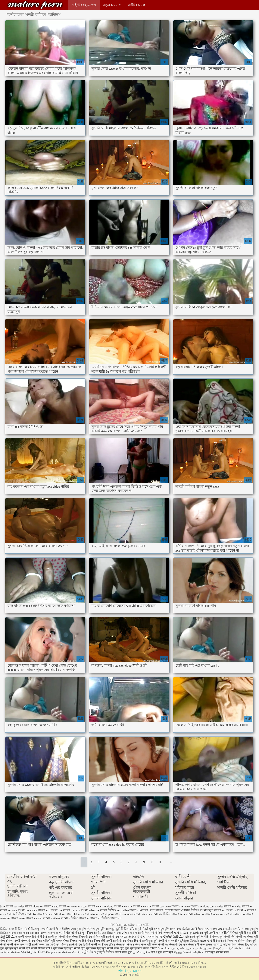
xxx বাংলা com (67, 910)
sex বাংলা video (215, 929)
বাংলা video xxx (195, 914)
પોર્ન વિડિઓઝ (41, 952)
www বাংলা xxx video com (199, 906)
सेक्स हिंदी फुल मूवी (124, 948)
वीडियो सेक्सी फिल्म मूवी (225, 941)
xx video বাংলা (240, 906)
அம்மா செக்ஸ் (10, 952)
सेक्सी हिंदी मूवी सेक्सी (69, 948)
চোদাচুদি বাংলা (229, 945)
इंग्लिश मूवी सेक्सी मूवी (142, 929)
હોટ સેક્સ (90, 952)
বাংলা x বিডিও (70, 918)
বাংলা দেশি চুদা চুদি (125, 933)
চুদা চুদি (100, 929)
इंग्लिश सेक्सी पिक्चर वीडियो (21, 941)
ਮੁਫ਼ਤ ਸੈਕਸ (107, 933)
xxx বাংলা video (85, 910)
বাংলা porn (107, 914)
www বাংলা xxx (174, 906)
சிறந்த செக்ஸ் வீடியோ (189, 952)
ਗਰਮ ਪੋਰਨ (212, 945)
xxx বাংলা (52, 910)
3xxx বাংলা (6, 906)
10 (152, 862)
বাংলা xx (84, 918)
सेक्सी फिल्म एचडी (168, 941)
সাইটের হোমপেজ (84, 5)
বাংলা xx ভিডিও (100, 918)
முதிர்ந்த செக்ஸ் (188, 941)
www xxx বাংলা (131, 906)
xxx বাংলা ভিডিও (106, 910)
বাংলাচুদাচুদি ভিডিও (118, 929)
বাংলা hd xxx (74, 914)
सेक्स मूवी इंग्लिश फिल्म (217, 952)
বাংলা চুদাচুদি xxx (20, 933)
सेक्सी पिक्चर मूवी (72, 941)
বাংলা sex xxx (142, 914)
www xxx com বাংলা (83, 906)
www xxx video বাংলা (108, 906)
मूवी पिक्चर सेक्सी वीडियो (70, 945)
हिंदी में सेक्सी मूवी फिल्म (96, 945)
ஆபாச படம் (193, 948)
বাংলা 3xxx (44, 914)
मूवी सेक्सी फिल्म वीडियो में (218, 933)
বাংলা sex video (124, 914)
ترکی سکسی (141, 952)
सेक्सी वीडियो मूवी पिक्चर (49, 941)
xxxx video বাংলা (127, 910)
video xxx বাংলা (42, 906)
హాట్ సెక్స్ (26, 952)
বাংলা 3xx (31, 914)
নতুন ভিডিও (112, 5)
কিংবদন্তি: (35, 5)
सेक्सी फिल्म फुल (123, 952)
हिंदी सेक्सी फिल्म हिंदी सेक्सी (97, 941)
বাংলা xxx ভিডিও (180, 929)
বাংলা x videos (52, 918)
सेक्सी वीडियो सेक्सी (123, 941)
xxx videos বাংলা (35, 910)
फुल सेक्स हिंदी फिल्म (195, 945)
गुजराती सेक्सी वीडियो (146, 948)
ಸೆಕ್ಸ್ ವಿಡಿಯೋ (8, 937)
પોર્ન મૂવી (142, 937)
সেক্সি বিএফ (155, 937)
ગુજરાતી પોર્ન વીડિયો (176, 933)
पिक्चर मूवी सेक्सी (221, 937)
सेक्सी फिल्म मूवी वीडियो (150, 933)
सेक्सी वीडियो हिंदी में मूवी (44, 948)
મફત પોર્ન (206, 941)
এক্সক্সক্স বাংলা (172, 910)
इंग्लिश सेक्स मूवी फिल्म (146, 945)
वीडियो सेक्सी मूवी (49, 937)
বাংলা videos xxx (235, 914)
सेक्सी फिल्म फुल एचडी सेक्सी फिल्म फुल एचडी (31, 945)
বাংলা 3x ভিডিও (14, 914)
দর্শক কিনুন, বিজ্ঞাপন (129, 971)
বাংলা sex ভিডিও (161, 914)
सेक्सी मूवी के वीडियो (201, 937)
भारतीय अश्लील (233, 929)
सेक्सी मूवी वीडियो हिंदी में (245, 933)
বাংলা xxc (116, 918)
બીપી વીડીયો (67, 933)
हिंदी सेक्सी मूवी (239, 937)
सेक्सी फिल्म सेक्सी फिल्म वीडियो (76, 937)
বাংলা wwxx (18, 918)
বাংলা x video (34, 918)
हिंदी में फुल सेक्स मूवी (162, 952)
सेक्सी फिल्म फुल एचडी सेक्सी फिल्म (43, 929)
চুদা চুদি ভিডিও (86, 929)
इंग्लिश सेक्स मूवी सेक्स (121, 945)
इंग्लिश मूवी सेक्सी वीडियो (106, 937)
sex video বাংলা (23, 906)
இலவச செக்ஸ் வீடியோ (67, 952)
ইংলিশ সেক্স (69, 929)
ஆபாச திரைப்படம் (215, 948)
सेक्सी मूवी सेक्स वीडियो (171, 945)
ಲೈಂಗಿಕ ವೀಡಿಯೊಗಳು (176, 937)
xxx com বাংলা (16, 910)
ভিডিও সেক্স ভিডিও (12, 929)
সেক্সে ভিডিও (128, 937)
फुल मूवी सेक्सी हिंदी (20, 948)
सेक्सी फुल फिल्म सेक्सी (88, 933)
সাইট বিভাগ (136, 5)
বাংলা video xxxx (215, 914)
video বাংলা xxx (61, 906)
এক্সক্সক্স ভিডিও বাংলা (194, 910)
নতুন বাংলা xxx (217, 910)
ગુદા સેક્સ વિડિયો (240, 948)
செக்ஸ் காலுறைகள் (171, 948)
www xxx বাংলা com (152, 906)
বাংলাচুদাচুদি (162, 929)
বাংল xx (241, 910)
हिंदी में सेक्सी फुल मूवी (146, 941)
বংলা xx (231, 910)
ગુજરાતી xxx (196, 933)
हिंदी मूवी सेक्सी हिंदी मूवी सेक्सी (97, 948)
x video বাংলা (223, 906)
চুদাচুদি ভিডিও (106, 952)
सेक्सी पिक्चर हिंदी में (28, 937)
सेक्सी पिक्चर (198, 929)
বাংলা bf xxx (58, 914)
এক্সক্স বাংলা (156, 910)
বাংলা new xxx (91, 914)
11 (160, 862)
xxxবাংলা (143, 910)
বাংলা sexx (179, 914)
